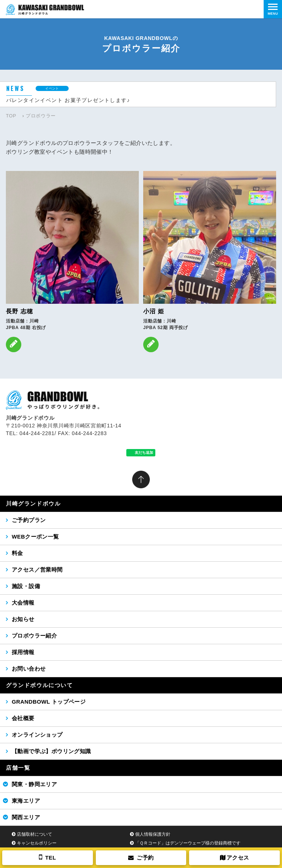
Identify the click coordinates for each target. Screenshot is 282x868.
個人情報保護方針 (153, 834)
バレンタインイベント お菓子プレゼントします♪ (68, 100)
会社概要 (23, 718)
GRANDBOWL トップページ (49, 702)
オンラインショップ (37, 735)
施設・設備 (26, 586)
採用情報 (23, 652)
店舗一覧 (18, 768)
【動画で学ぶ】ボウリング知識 (51, 751)
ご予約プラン (29, 520)
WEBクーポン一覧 (35, 537)
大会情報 (23, 603)
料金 (17, 553)
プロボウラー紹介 (34, 636)
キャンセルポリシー (37, 843)
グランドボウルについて (39, 685)
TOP (11, 116)
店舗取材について (35, 834)
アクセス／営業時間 (37, 570)
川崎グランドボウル (33, 504)
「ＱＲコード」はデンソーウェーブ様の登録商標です (188, 843)
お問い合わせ (29, 669)
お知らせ (23, 619)
